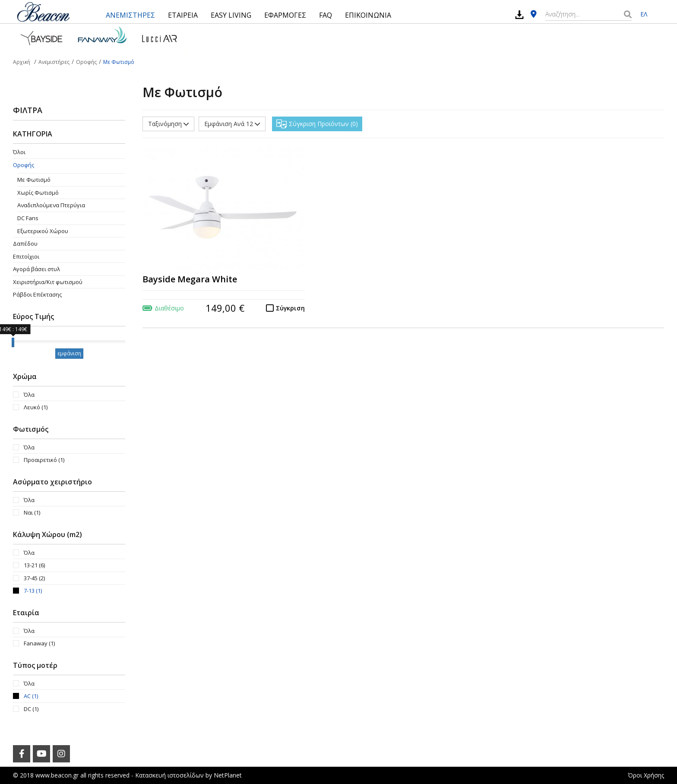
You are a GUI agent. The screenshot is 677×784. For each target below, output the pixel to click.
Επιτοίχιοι (26, 256)
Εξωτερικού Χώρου (43, 231)
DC (31, 709)
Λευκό (36, 407)
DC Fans (28, 218)
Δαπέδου (25, 243)
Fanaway (39, 643)
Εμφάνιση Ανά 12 (232, 124)
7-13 (33, 591)
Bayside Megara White (190, 279)
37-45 (34, 578)
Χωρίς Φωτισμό (38, 193)
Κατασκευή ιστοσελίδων (169, 775)
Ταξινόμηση (168, 124)
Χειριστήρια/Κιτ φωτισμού (48, 282)
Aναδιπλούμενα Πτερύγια (51, 205)
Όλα (29, 395)
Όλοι (19, 152)
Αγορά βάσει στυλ (36, 269)
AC (31, 696)
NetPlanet (228, 775)
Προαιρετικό (44, 460)
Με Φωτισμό (34, 180)
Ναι (32, 512)
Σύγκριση (290, 308)
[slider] (13, 342)
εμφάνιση (69, 353)
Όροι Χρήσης (646, 775)
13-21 (34, 565)
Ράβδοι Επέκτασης (37, 294)
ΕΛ (644, 14)
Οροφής (24, 165)
